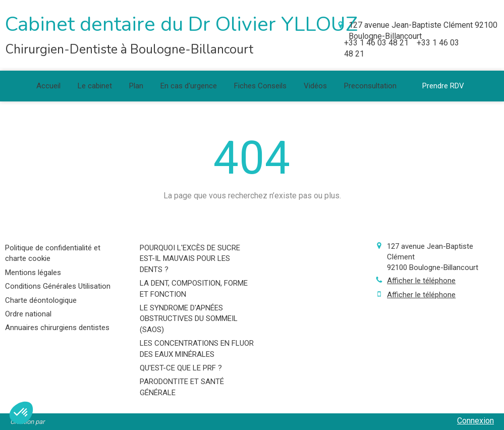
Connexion (475, 421)
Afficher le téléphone (421, 281)
